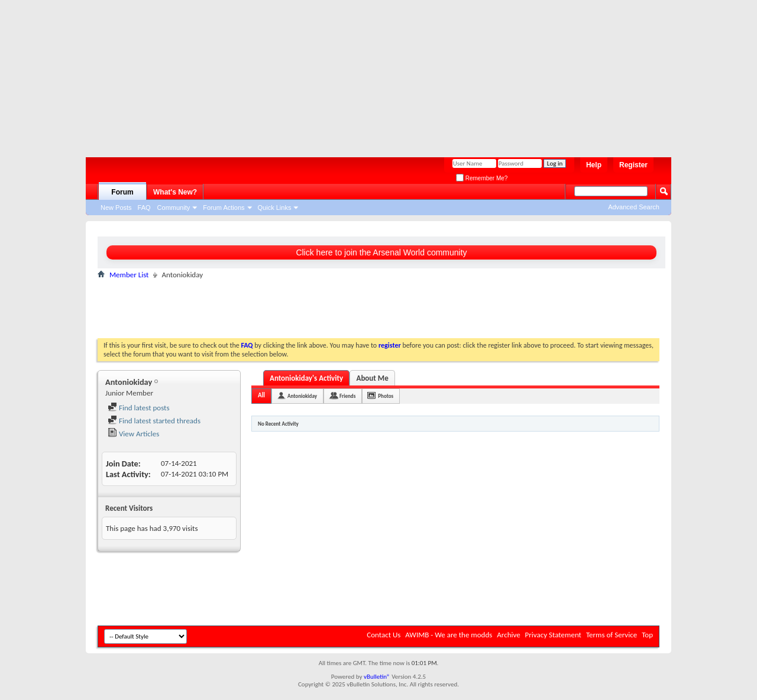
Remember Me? (482, 178)
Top (647, 635)
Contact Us (384, 635)
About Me (373, 378)
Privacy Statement (553, 635)
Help (594, 165)
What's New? (175, 192)
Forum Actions (224, 208)
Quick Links (275, 208)
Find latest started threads (154, 421)
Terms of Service (612, 635)
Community (174, 208)
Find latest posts (139, 408)
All (261, 395)
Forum (122, 192)
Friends (347, 396)
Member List (129, 275)
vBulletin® (377, 677)
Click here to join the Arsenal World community (381, 252)
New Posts (116, 208)
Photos (386, 396)
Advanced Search (634, 207)
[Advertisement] (373, 74)
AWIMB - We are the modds (449, 635)
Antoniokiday (302, 396)
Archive (508, 635)
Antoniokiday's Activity (306, 378)
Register (633, 165)
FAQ (144, 208)
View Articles (133, 434)
